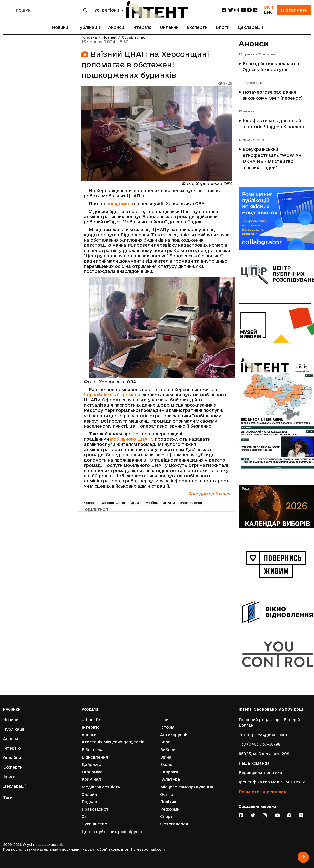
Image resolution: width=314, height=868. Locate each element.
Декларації (250, 27)
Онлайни (169, 27)
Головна (89, 38)
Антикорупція (174, 735)
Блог (165, 742)
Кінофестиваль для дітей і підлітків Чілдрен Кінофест (274, 124)
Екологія (169, 764)
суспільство (191, 503)
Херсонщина (114, 503)
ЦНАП (135, 503)
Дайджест (93, 764)
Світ (86, 817)
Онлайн (89, 794)
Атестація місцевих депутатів (113, 742)
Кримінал (91, 779)
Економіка (92, 772)
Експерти (197, 27)
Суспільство (134, 38)
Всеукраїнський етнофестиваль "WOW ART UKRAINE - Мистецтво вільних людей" (274, 158)
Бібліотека (93, 750)
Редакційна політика (260, 773)
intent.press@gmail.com (263, 735)
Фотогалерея (174, 824)
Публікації (88, 27)
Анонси (116, 27)
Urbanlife (91, 720)
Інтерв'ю (142, 27)
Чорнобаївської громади (112, 395)
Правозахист (95, 809)
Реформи (170, 809)
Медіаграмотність (101, 787)
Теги (8, 797)
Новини (60, 27)
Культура (170, 779)
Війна (166, 757)
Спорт (166, 817)
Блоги (223, 27)
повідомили (120, 204)
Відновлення (95, 757)
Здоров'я (169, 772)
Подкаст (91, 802)
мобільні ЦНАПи (160, 503)
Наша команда (254, 763)
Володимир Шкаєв (209, 494)
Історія (167, 727)
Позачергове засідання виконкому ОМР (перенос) (273, 95)
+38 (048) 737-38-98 (259, 744)
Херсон (90, 503)
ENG (269, 12)
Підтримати (294, 10)
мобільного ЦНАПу (132, 439)
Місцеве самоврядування (187, 787)
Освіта (167, 794)
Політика (169, 802)
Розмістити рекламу (263, 792)
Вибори (168, 750)
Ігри (164, 720)
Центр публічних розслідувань (114, 832)
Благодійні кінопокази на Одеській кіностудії (271, 67)
